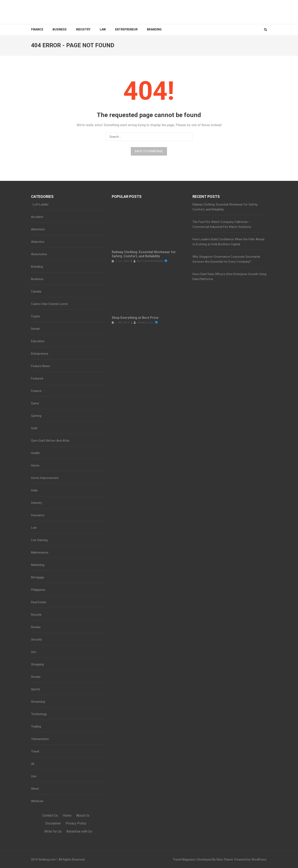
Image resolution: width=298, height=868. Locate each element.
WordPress (259, 860)
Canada (36, 291)
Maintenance (40, 552)
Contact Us (50, 815)
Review (36, 627)
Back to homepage (149, 151)
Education (38, 341)
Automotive (39, 254)
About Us (83, 815)
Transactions (40, 739)
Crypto (36, 316)
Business (60, 29)
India (34, 490)
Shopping (37, 664)
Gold (34, 428)
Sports (36, 689)
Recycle (36, 615)
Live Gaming (39, 540)
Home (35, 465)
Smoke (36, 677)
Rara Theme (225, 860)
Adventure (38, 229)
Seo (34, 652)
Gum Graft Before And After (50, 441)
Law (103, 29)
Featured (37, 378)
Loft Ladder (40, 204)
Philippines (38, 590)
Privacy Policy (76, 823)
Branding (154, 29)
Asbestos (38, 242)
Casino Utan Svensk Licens (49, 304)
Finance (37, 29)
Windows (37, 801)
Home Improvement (45, 478)
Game (35, 403)
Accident (37, 217)
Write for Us (53, 831)
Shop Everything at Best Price (135, 318)
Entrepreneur (126, 29)
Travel (35, 751)
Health (35, 453)
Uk (33, 764)
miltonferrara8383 (150, 261)
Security (37, 640)
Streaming (38, 702)
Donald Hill (145, 323)
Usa (34, 776)
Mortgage (38, 577)
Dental (35, 329)
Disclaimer (53, 823)
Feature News (40, 366)
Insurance (38, 515)
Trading (36, 727)
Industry (83, 29)
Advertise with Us (79, 831)
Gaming (36, 416)
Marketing (38, 565)
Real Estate (39, 602)
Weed (35, 789)
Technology (39, 714)
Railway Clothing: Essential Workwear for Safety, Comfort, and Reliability (144, 254)
